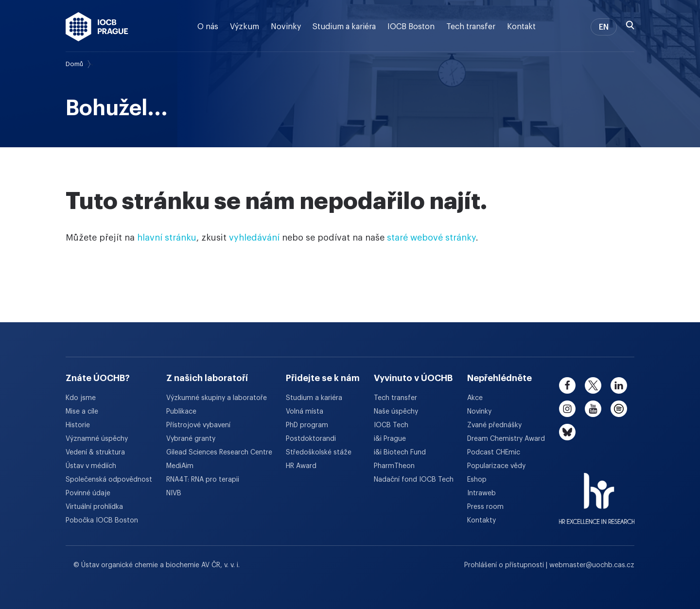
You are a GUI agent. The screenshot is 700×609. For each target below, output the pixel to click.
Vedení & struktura (95, 452)
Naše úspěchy (396, 412)
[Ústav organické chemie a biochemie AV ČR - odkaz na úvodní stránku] (97, 27)
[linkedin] (619, 385)
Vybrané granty (191, 439)
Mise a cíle (82, 412)
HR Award (301, 466)
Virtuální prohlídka (94, 507)
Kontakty (481, 521)
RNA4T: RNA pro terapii (203, 480)
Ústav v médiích (91, 466)
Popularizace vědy (496, 466)
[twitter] (593, 385)
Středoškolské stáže (319, 452)
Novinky (286, 27)
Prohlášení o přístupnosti (505, 565)
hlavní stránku (167, 238)
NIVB (174, 493)
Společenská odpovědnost (109, 480)
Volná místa (305, 412)
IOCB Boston (411, 27)
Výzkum (245, 27)
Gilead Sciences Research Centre (219, 452)
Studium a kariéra (344, 27)
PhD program (307, 425)
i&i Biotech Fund (400, 452)
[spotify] (619, 409)
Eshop (477, 480)
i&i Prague (390, 439)
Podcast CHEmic (494, 452)
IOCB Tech (391, 425)
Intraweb (481, 493)
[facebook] (567, 385)
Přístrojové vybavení (198, 425)
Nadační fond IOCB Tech (414, 480)
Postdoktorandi (311, 439)
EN (604, 27)
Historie (78, 425)
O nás (208, 27)
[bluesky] (567, 432)
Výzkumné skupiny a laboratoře (217, 398)
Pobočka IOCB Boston (102, 521)
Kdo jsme (81, 398)
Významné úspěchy (97, 439)
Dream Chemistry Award (506, 439)
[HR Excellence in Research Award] (597, 492)
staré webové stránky (431, 238)
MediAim (180, 466)
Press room (485, 507)
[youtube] (593, 409)
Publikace (181, 412)
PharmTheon (394, 466)
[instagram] (567, 409)
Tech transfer (471, 27)
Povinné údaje (88, 493)
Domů (74, 64)
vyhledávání (254, 238)
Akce (475, 398)
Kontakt (521, 27)
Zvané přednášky (494, 425)
